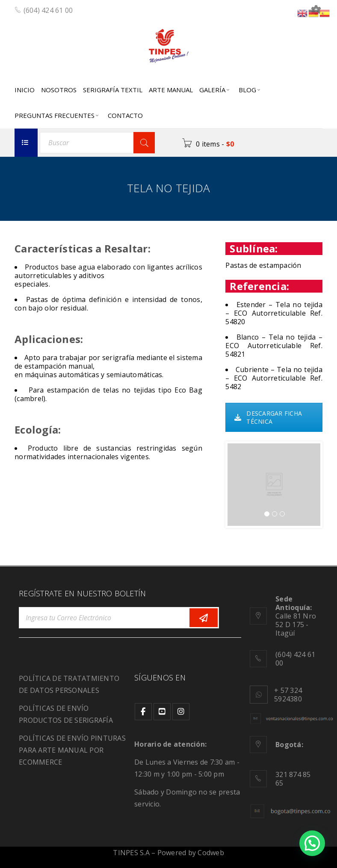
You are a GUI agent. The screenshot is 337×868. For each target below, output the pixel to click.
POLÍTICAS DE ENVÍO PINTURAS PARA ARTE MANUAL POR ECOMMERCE (72, 750)
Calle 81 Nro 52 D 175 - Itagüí (296, 616)
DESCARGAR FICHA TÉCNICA (268, 417)
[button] (312, 843)
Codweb (211, 853)
